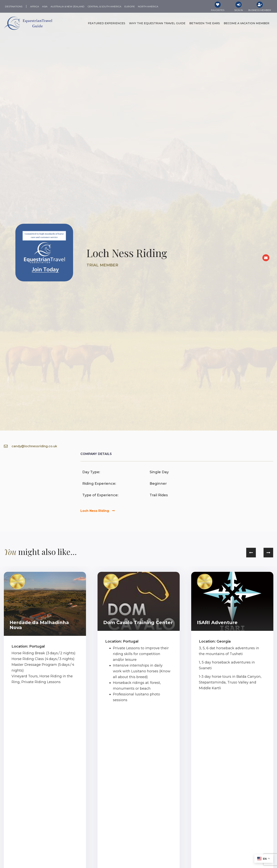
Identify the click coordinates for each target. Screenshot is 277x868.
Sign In (239, 10)
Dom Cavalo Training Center (138, 623)
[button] (251, 553)
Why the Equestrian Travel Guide (157, 24)
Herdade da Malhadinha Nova (39, 625)
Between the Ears (205, 24)
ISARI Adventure (217, 623)
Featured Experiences (107, 24)
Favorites (218, 10)
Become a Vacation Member (247, 24)
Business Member (260, 10)
